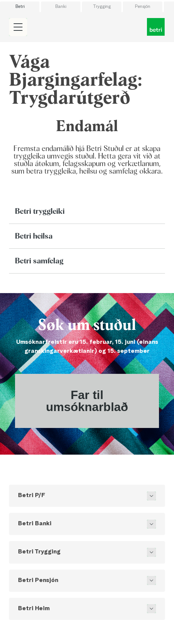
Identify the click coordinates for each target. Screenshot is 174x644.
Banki (61, 7)
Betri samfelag (39, 261)
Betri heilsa (34, 236)
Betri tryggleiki (40, 212)
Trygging (102, 7)
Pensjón (143, 7)
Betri (20, 7)
